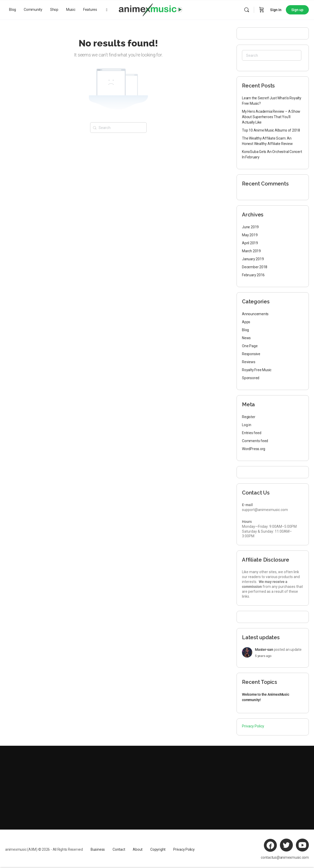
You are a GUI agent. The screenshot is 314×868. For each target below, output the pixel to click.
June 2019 (250, 227)
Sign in (276, 10)
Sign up (297, 10)
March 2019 (251, 251)
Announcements (255, 314)
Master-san (264, 650)
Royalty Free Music (257, 370)
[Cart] (262, 10)
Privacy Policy (253, 726)
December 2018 (255, 267)
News (246, 338)
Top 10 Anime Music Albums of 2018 (271, 130)
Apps (246, 322)
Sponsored (251, 378)
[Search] (247, 10)
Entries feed (252, 433)
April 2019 (250, 243)
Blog (245, 330)
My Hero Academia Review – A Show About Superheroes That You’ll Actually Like (271, 117)
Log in (247, 425)
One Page (250, 346)
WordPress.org (254, 449)
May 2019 (250, 235)
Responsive (251, 354)
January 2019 (253, 259)
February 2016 (253, 275)
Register (249, 417)
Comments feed (255, 441)
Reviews (249, 362)
